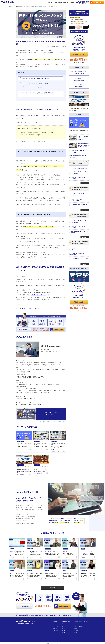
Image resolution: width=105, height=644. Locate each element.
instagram (24, 404)
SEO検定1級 (20, 382)
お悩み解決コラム (65, 625)
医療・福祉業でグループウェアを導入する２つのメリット (35, 78)
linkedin (41, 404)
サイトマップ (76, 630)
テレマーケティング (66, 634)
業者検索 (60, 2)
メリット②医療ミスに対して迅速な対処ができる (33, 87)
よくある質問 (72, 2)
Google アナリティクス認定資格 (26, 388)
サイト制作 (64, 632)
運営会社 (55, 629)
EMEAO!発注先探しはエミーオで (49, 643)
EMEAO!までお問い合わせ (39, 295)
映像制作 (64, 627)
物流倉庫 (64, 630)
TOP (49, 2)
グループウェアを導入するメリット (59, 421)
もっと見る (55, 588)
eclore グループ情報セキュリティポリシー (81, 621)
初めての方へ (54, 2)
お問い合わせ (56, 630)
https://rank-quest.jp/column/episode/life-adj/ (29, 376)
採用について (76, 632)
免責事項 (75, 629)
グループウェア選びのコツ (47, 421)
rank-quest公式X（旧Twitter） (25, 399)
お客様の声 (65, 2)
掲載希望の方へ (56, 625)
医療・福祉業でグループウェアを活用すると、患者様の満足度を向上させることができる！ (42, 94)
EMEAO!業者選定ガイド (66, 621)
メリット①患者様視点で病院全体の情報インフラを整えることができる (38, 83)
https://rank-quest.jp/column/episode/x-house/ (30, 377)
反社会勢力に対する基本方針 (79, 625)
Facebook (33, 404)
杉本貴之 (51, 346)
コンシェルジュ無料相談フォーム (80, 627)
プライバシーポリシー (78, 623)
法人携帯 (64, 629)
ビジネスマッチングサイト (28, 308)
